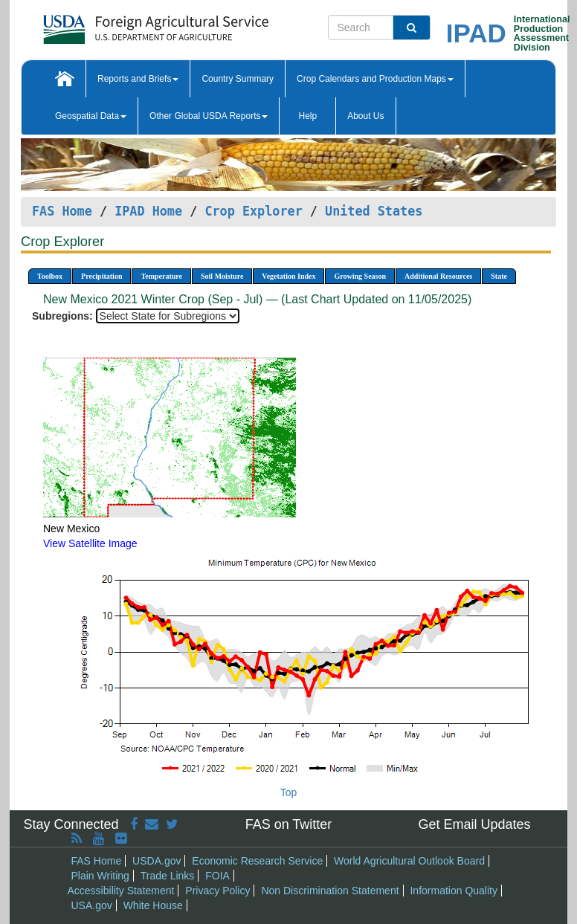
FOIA (217, 876)
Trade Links (168, 876)
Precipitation (101, 276)
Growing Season (360, 276)
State (499, 276)
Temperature (161, 276)
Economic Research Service (257, 861)
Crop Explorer (253, 211)
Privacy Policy (217, 891)
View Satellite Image (90, 543)
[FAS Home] (119, 24)
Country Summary (238, 79)
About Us (365, 116)
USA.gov (92, 905)
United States (374, 211)
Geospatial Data (91, 116)
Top (289, 792)
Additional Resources (438, 276)
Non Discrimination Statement (330, 891)
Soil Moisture (222, 276)
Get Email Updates (474, 824)
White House (153, 905)
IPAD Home (148, 211)
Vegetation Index (288, 276)
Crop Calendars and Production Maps (375, 79)
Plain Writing (100, 876)
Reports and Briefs (138, 79)
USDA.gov (157, 861)
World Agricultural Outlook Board (409, 861)
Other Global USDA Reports (209, 116)
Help (307, 116)
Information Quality (454, 891)
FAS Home (62, 211)
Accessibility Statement (121, 891)
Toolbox (50, 276)
